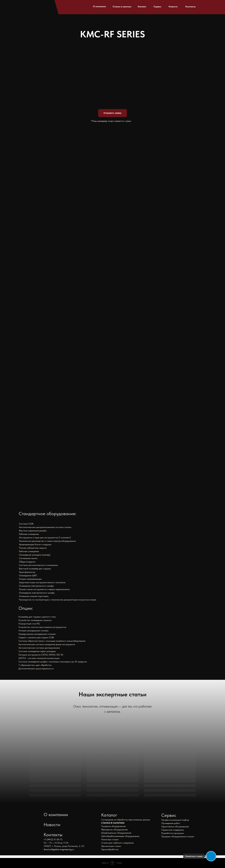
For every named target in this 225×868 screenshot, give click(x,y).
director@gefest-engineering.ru (59, 849)
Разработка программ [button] (173, 833)
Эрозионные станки (111, 846)
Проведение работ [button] (171, 823)
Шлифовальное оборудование (116, 833)
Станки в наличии (122, 7)
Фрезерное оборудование (114, 830)
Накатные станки (110, 839)
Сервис (157, 7)
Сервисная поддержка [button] (173, 830)
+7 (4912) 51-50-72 (53, 839)
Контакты (190, 7)
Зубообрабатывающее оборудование (120, 836)
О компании (99, 6)
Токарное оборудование (113, 826)
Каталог (142, 7)
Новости (173, 7)
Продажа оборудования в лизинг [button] (178, 836)
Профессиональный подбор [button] (175, 820)
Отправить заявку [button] (112, 113)
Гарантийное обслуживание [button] (175, 827)
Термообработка (110, 849)
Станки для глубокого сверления (117, 843)
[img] (36, 6)
